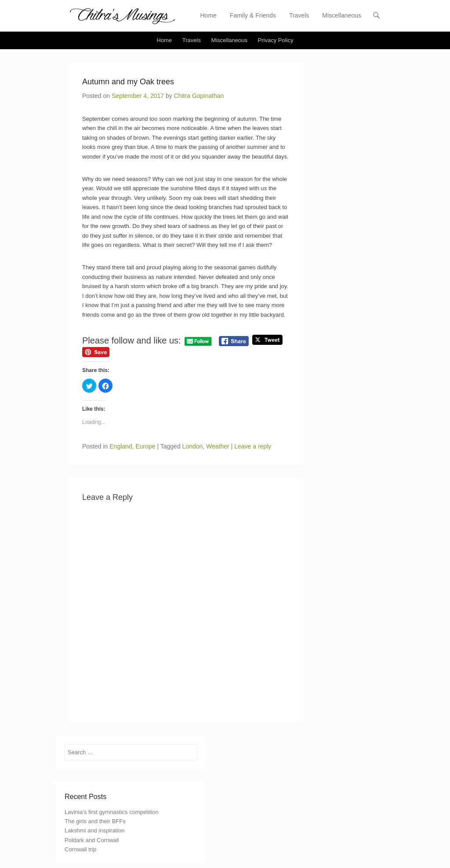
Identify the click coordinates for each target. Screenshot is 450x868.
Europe (145, 446)
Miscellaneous (342, 15)
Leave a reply (253, 446)
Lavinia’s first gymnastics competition (112, 812)
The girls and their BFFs (95, 821)
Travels (299, 15)
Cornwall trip (80, 849)
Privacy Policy (276, 40)
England (121, 446)
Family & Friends (253, 15)
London (193, 446)
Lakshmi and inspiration (95, 830)
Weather (218, 446)
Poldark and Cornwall (92, 840)
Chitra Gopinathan (199, 96)
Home (209, 15)
